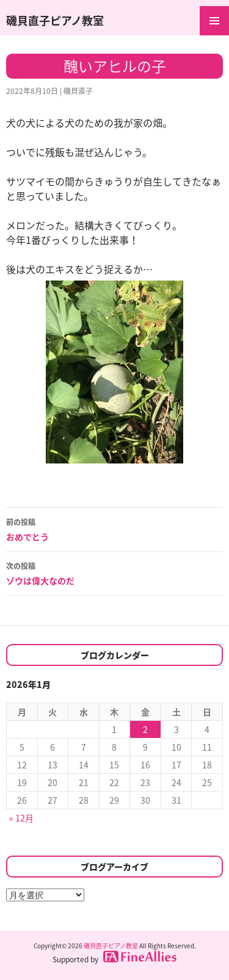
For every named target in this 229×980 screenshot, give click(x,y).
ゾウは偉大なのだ (114, 573)
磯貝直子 (78, 91)
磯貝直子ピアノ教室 (55, 20)
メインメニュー (214, 21)
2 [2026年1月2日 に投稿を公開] (145, 729)
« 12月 (21, 818)
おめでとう (114, 529)
